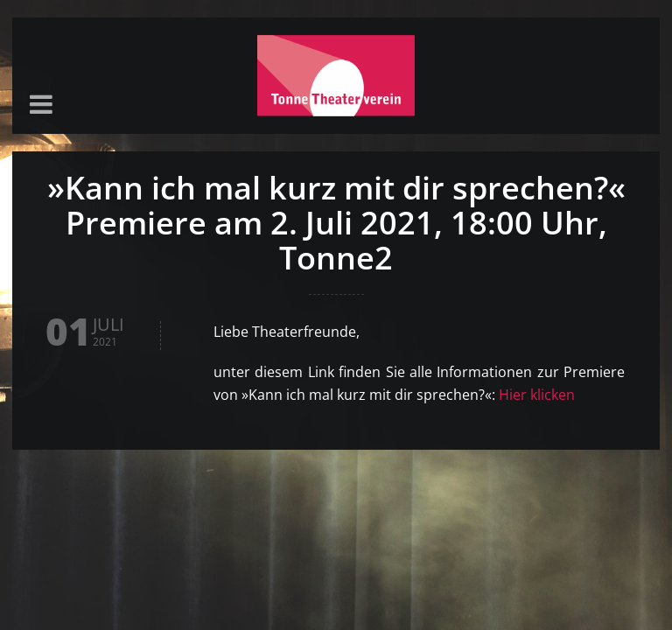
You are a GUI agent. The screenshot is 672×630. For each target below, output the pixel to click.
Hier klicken (537, 395)
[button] (41, 105)
